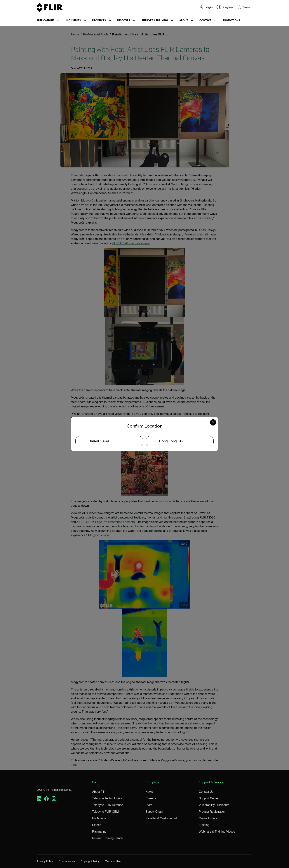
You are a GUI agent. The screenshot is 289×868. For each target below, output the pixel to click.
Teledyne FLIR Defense (108, 805)
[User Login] (204, 7)
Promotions (231, 20)
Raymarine (99, 832)
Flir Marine (99, 818)
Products (99, 20)
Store (149, 805)
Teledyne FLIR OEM (105, 812)
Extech (97, 825)
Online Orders (208, 818)
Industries (73, 20)
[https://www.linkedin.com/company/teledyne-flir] (39, 799)
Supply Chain (154, 812)
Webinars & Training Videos (217, 832)
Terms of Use (113, 861)
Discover (124, 20)
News (149, 792)
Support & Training (155, 20)
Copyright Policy (90, 861)
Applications (45, 20)
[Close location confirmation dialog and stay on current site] (213, 422)
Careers (151, 798)
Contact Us (206, 792)
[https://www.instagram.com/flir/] (54, 799)
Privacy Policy (45, 861)
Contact (205, 20)
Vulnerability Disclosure (214, 805)
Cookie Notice (67, 861)
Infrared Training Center (108, 838)
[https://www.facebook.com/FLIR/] (46, 799)
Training (204, 825)
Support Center (209, 798)
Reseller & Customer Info (162, 818)
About (184, 20)
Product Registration (212, 812)
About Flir (98, 792)
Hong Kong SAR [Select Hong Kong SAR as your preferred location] (171, 441)
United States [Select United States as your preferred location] (99, 441)
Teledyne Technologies (107, 798)
